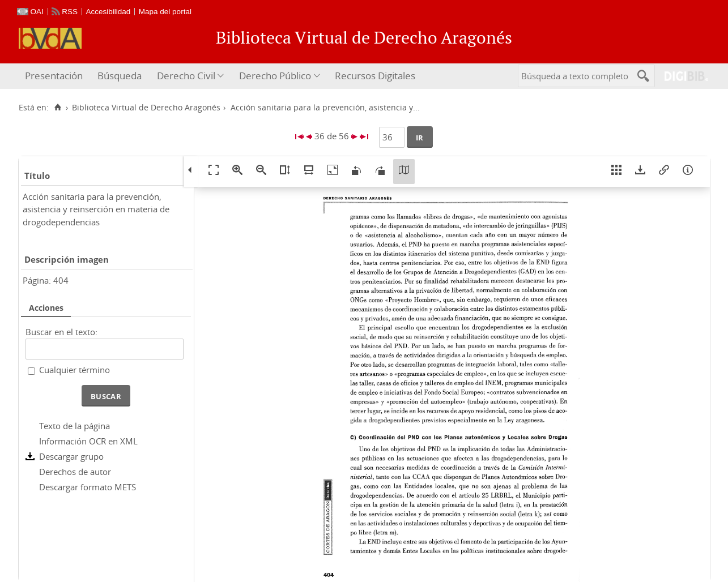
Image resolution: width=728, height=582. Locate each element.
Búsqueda (120, 76)
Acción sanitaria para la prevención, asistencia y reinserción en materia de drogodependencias (96, 209)
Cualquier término (74, 370)
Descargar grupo (71, 456)
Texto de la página (74, 426)
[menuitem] (55, 76)
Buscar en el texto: (61, 332)
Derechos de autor (75, 472)
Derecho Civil (186, 76)
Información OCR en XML (88, 441)
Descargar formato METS (88, 487)
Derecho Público (275, 76)
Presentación (54, 76)
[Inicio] (58, 108)
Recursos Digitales (375, 76)
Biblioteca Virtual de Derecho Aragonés (146, 108)
